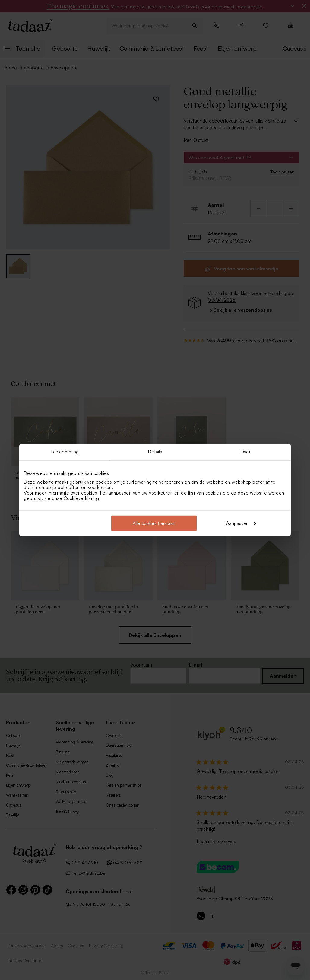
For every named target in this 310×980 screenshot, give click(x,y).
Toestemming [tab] (65, 452)
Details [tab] (155, 452)
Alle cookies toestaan (154, 523)
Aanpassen (241, 523)
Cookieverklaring (81, 498)
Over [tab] (245, 452)
